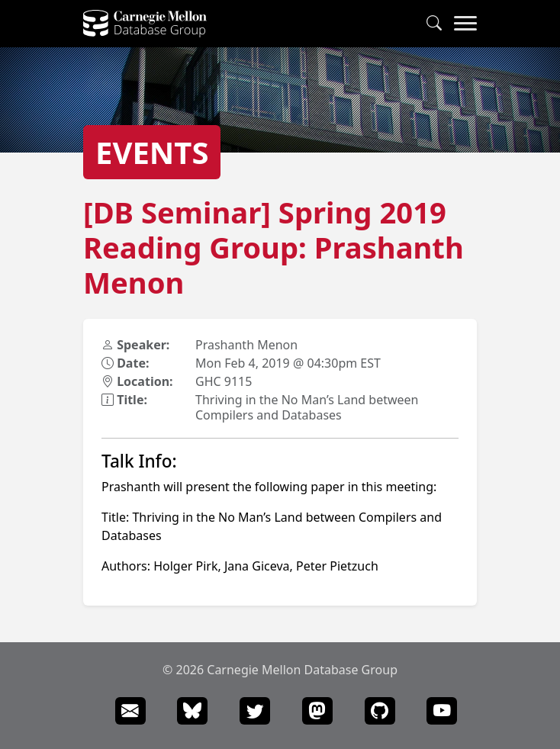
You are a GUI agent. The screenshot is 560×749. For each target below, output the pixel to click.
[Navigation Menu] (465, 24)
